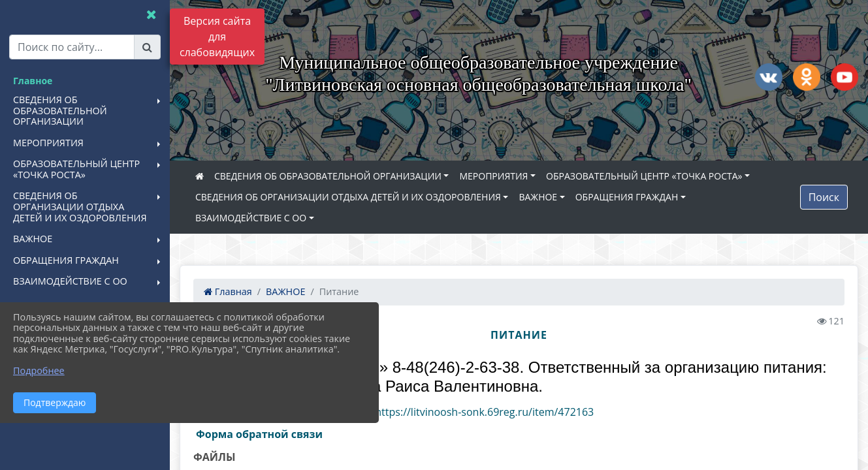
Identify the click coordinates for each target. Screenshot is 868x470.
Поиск (824, 197)
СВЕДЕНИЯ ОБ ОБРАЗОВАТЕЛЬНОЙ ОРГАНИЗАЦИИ (328, 176)
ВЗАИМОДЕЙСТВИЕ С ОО (251, 218)
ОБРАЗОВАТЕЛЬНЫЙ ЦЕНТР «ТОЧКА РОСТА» (644, 176)
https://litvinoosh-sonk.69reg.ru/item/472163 (484, 412)
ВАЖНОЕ (538, 197)
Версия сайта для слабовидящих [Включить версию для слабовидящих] (217, 37)
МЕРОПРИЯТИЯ (493, 176)
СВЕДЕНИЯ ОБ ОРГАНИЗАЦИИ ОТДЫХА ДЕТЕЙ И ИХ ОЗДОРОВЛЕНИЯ (348, 197)
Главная (228, 291)
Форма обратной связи (259, 434)
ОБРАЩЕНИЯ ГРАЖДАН (627, 197)
